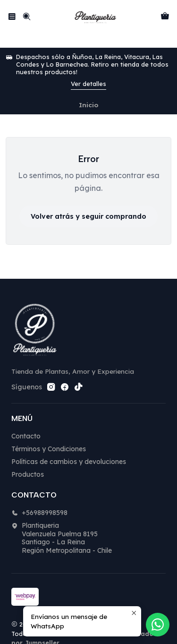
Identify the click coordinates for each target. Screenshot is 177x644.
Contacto (26, 421)
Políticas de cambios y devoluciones (69, 447)
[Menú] (12, 16)
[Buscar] (26, 16)
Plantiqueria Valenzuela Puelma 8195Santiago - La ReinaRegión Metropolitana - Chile (62, 523)
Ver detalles (88, 69)
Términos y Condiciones (49, 434)
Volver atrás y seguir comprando (88, 202)
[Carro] (165, 16)
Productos (28, 460)
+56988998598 (39, 498)
